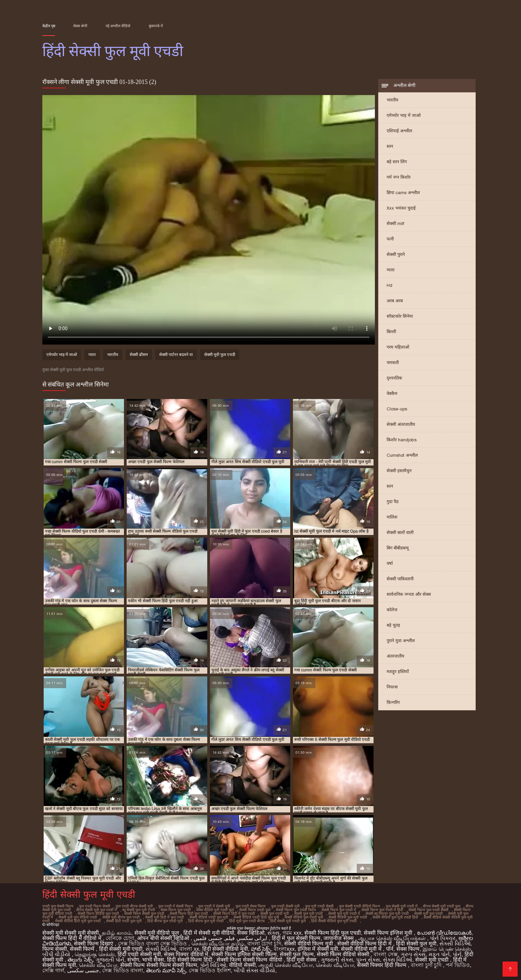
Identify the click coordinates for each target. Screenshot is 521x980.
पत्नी (390, 239)
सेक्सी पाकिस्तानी (400, 579)
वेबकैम (392, 393)
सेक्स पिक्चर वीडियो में (186, 954)
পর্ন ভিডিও (458, 965)
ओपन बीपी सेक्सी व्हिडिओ (164, 938)
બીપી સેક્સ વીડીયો (255, 970)
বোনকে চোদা (120, 938)
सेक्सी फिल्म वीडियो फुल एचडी (98, 914)
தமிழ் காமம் (116, 933)
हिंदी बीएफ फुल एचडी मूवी (165, 921)
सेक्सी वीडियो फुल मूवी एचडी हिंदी (395, 917)
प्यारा (390, 270)
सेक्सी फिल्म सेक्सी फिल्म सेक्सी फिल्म (159, 965)
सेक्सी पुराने (396, 254)
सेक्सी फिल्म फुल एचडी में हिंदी (382, 910)
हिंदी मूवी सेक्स (302, 960)
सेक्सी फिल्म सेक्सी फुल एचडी (144, 914)
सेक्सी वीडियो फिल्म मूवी (309, 944)
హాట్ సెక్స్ (261, 949)
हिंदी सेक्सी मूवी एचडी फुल (288, 921)
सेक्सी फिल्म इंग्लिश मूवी (389, 933)
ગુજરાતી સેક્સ (337, 960)
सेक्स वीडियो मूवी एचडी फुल (215, 910)
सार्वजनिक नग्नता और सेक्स (409, 594)
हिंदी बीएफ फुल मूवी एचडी (206, 921)
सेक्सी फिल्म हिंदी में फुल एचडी (234, 914)
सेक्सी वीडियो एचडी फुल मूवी (209, 917)
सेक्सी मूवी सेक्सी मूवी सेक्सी (71, 933)
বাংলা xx (189, 949)
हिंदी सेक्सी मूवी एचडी (121, 949)
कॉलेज (392, 610)
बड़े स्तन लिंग (397, 162)
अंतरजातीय (396, 656)
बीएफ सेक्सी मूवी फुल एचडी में (97, 910)
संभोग (133, 960)
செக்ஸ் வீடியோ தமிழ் (218, 944)
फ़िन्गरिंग (393, 702)
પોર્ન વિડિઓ (213, 965)
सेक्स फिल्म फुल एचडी (176, 910)
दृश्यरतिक (394, 378)
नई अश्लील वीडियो (118, 26)
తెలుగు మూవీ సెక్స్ (166, 970)
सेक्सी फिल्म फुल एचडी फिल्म (296, 910)
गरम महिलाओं (398, 347)
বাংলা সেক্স (385, 954)
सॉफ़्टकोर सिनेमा (400, 316)
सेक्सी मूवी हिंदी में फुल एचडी (165, 917)
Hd (389, 285)
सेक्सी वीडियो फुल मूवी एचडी (348, 917)
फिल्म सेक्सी (55, 949)
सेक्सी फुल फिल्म (297, 954)
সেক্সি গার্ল (53, 970)
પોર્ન (457, 954)
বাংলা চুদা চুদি (427, 965)
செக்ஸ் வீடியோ (98, 965)
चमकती (393, 363)
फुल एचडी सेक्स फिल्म (251, 906)
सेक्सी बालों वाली (400, 532)
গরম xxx (292, 933)
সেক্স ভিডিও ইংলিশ (210, 970)
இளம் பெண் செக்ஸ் (447, 949)
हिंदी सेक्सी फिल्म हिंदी (190, 960)
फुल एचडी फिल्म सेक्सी (95, 906)
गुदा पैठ (393, 502)
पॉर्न (390, 949)
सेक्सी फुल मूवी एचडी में (344, 914)
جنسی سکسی (83, 970)
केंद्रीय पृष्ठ (49, 26)
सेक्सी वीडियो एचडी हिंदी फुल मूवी (256, 917)
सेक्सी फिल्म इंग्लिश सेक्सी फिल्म (244, 954)
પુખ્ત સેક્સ (368, 960)
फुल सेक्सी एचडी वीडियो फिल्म (360, 906)
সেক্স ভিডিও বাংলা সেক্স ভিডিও (153, 944)
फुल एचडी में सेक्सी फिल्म (176, 906)
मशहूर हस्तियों (398, 672)
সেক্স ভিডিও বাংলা (123, 970)
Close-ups (397, 409)
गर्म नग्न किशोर (399, 177)
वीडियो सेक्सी (242, 965)
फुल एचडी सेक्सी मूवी (285, 906)
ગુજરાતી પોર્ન (110, 960)
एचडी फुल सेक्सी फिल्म (58, 906)
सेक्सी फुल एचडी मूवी (275, 914)
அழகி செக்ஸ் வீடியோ (286, 965)
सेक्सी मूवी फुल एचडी (220, 355)
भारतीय (393, 100)
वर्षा (390, 563)
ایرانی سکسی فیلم (246, 938)
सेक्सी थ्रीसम (139, 355)
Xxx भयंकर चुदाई (401, 208)
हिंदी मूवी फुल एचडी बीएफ (247, 921)
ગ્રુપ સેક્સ (413, 954)
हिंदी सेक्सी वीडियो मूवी (225, 949)
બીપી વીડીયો (57, 954)
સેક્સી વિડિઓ (455, 944)
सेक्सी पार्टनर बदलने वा (176, 355)
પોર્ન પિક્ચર (443, 938)
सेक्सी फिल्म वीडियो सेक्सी (344, 954)
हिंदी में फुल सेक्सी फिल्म (296, 938)
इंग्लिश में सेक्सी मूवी (318, 949)
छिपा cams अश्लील (403, 193)
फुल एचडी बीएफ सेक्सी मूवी (134, 906)
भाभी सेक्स (153, 960)
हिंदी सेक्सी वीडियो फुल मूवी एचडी (334, 921)
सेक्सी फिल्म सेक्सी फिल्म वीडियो (250, 960)
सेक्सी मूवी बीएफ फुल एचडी (121, 917)
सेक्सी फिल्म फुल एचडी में (339, 910)
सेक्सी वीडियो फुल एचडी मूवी (304, 917)
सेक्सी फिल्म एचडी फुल (255, 910)
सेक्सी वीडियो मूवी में (362, 949)
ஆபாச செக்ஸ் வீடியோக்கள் (393, 938)
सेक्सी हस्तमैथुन (399, 471)
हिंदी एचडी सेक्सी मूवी (139, 954)
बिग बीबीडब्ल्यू (398, 548)
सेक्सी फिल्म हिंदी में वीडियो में (73, 938)
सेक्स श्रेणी (80, 26)
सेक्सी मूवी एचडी (432, 960)
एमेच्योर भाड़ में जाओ (404, 115)
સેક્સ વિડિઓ (398, 960)
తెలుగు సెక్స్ (80, 960)
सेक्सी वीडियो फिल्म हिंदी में (365, 944)
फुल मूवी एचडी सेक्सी (319, 906)
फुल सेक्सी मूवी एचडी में (402, 906)
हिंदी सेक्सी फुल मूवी (416, 944)
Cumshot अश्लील (402, 455)
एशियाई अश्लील (399, 131)
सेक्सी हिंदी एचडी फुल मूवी (124, 921)
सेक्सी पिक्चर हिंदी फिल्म (383, 965)
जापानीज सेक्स (339, 938)
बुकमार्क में (156, 26)
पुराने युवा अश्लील (401, 641)
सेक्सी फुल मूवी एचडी (309, 914)
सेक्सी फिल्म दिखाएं (94, 944)
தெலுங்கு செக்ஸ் (94, 954)
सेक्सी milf (395, 224)
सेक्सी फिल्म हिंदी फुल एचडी (189, 914)
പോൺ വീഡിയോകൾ (444, 933)
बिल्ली (391, 332)
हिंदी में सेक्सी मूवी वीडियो (209, 933)
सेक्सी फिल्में (83, 949)
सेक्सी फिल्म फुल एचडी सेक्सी (428, 910)
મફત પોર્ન (439, 954)
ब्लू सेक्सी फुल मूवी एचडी (139, 910)
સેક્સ (273, 933)
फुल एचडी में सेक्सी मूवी (214, 906)
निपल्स (392, 687)
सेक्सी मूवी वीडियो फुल (158, 933)
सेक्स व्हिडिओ (251, 933)
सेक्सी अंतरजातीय (401, 424)
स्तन (390, 146)
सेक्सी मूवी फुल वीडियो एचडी (78, 917)
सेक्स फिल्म (408, 949)
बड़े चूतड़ (393, 625)
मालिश (392, 517)
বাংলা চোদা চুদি (264, 944)
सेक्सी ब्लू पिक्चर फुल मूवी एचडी (387, 914)
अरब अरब (395, 301)
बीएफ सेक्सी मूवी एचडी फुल (442, 906)
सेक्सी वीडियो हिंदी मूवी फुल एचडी (78, 921)
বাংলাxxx (284, 949)
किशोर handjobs (402, 440)
